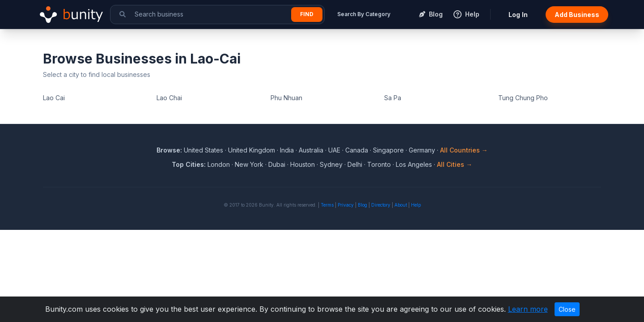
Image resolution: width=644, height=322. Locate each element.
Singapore (388, 150)
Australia (311, 150)
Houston (303, 164)
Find (307, 14)
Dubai (277, 164)
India (287, 150)
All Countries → (464, 150)
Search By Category (364, 14)
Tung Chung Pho (523, 98)
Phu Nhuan (286, 98)
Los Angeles (414, 164)
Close (567, 309)
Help (416, 205)
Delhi (355, 164)
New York (249, 164)
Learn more (528, 309)
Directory (381, 205)
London (219, 164)
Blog (362, 205)
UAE (334, 150)
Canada (357, 150)
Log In (518, 15)
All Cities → (455, 164)
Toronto (379, 164)
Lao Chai (169, 98)
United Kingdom (252, 150)
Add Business (577, 15)
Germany (422, 150)
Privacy (346, 205)
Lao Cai (54, 98)
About (401, 205)
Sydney (331, 164)
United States (203, 150)
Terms (327, 205)
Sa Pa (393, 98)
